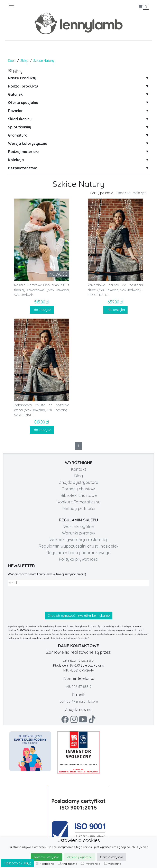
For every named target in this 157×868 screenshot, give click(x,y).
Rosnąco (124, 193)
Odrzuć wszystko (112, 857)
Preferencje (91, 864)
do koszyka (42, 310)
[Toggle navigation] (43, 6)
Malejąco (140, 193)
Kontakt (78, 469)
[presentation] (39, 599)
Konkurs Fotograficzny (78, 502)
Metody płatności (79, 508)
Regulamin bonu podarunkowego (78, 553)
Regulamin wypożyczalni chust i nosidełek (79, 546)
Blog (79, 476)
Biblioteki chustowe (79, 495)
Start (12, 61)
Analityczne (67, 864)
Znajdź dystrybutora (79, 482)
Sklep (24, 61)
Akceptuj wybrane (80, 857)
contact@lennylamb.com (79, 701)
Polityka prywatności (79, 559)
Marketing (113, 864)
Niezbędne (45, 864)
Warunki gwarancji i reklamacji (79, 540)
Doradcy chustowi (79, 489)
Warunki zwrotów (78, 533)
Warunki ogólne (78, 526)
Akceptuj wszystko (47, 857)
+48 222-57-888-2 (78, 687)
